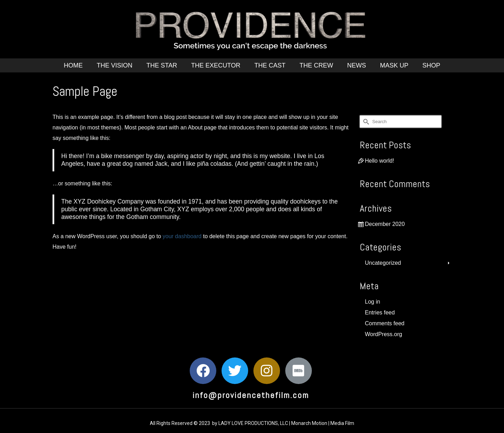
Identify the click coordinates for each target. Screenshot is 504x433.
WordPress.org (384, 334)
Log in (373, 302)
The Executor (216, 65)
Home (73, 65)
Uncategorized (383, 263)
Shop (431, 65)
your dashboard (182, 236)
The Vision (114, 65)
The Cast (270, 65)
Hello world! (380, 161)
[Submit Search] (365, 122)
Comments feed (385, 323)
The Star (162, 65)
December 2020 (385, 224)
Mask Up (394, 65)
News (357, 65)
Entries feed (380, 313)
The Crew (316, 65)
